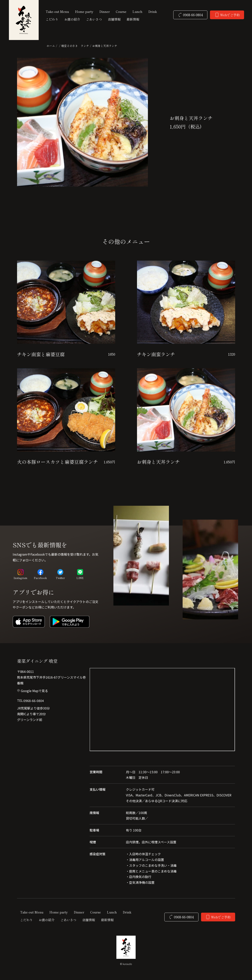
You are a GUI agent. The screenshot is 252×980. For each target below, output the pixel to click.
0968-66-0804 (34, 701)
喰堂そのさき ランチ (75, 46)
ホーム (51, 46)
